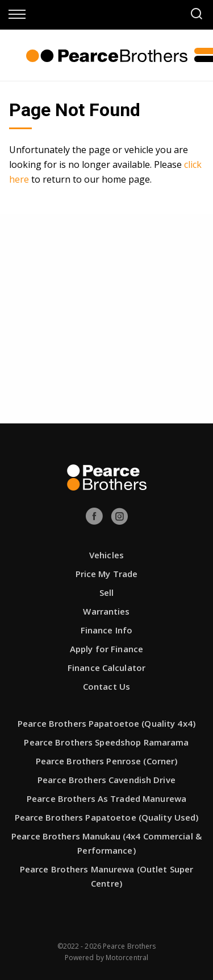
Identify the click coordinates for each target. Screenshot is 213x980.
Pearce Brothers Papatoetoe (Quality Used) (107, 817)
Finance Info (106, 630)
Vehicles (106, 555)
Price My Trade (107, 574)
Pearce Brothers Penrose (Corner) (107, 761)
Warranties (106, 611)
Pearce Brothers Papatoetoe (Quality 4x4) (106, 723)
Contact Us (106, 686)
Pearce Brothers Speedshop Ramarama (106, 742)
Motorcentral (127, 958)
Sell (106, 592)
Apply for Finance (106, 649)
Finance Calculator (106, 668)
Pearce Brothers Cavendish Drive (106, 780)
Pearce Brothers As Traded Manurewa (106, 798)
